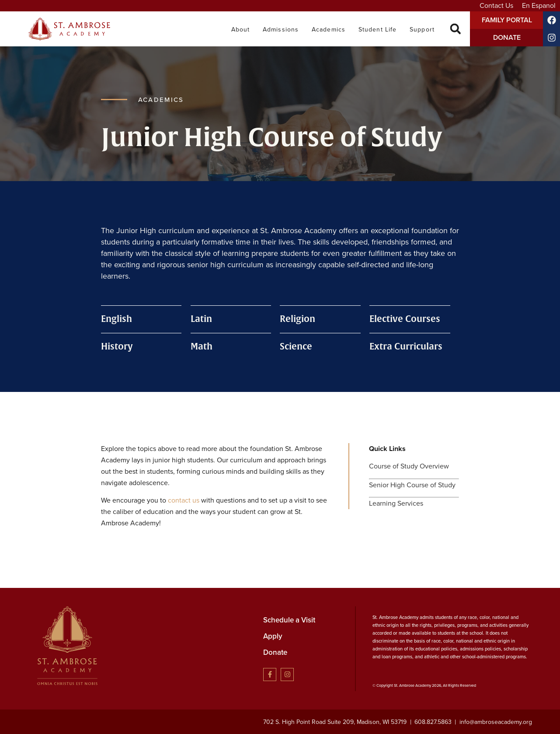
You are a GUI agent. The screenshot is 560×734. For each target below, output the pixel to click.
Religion (297, 319)
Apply (273, 636)
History (117, 347)
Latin (201, 319)
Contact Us (496, 5)
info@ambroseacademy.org (496, 722)
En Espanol (539, 5)
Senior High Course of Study (412, 485)
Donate (275, 652)
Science (296, 347)
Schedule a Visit (289, 620)
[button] (455, 29)
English (117, 319)
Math (202, 347)
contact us (184, 500)
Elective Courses (405, 319)
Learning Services (396, 503)
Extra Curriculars (406, 347)
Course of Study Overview (409, 466)
